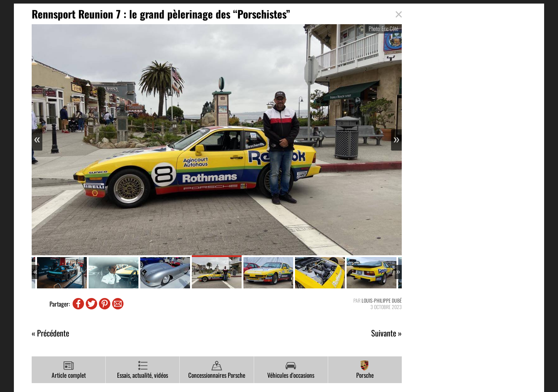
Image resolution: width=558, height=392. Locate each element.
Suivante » (386, 333)
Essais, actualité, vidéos (143, 370)
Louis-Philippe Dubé (382, 300)
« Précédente (50, 333)
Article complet (69, 370)
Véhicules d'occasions (291, 370)
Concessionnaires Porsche (217, 370)
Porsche (365, 370)
